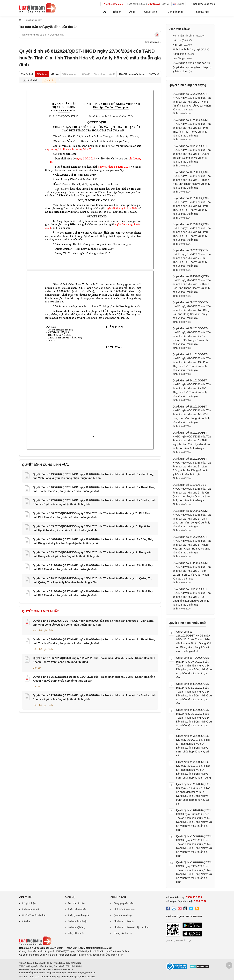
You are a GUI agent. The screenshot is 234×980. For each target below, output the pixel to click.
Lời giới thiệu (29, 903)
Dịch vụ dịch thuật (77, 921)
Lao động (178, 58)
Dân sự (37, 668)
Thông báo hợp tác (123, 933)
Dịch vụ (166, 4)
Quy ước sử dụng (123, 915)
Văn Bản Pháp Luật (29, 977)
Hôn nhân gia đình (43, 630)
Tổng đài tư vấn (76, 933)
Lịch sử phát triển (31, 909)
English (178, 4)
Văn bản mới (175, 12)
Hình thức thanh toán (124, 909)
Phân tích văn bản (77, 909)
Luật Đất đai (68, 977)
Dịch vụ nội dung (77, 927)
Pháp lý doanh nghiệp (79, 915)
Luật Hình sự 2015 (86, 977)
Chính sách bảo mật (124, 921)
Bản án (117, 12)
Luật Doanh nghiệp (51, 977)
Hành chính (179, 54)
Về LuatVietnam (113, 4)
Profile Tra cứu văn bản (34, 915)
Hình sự (177, 45)
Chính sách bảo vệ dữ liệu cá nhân (131, 927)
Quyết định (151, 12)
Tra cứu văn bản (76, 903)
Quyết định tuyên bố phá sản (189, 63)
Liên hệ (26, 921)
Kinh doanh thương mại (186, 49)
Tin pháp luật (202, 12)
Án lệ (132, 12)
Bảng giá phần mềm (124, 903)
